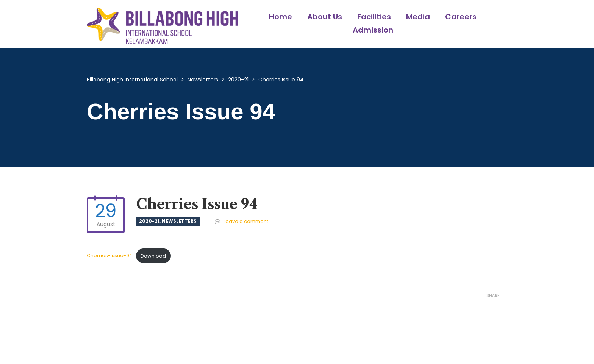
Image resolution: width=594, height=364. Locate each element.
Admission (373, 30)
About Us (325, 17)
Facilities (374, 17)
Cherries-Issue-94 (109, 256)
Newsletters (179, 221)
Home (281, 17)
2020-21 (149, 221)
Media (418, 17)
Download (153, 256)
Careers (461, 17)
